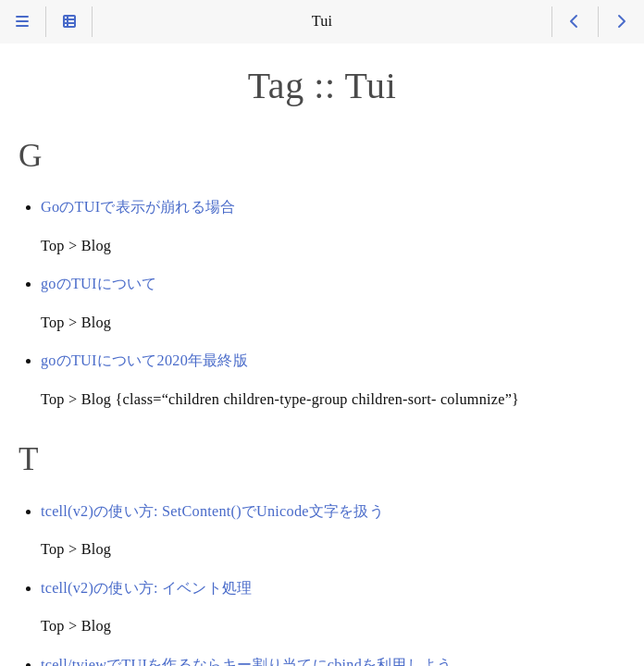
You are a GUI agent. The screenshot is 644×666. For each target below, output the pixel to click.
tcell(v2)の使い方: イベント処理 (146, 588)
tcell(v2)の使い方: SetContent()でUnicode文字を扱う (212, 512)
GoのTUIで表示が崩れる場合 (138, 207)
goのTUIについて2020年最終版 (144, 361)
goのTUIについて (99, 284)
